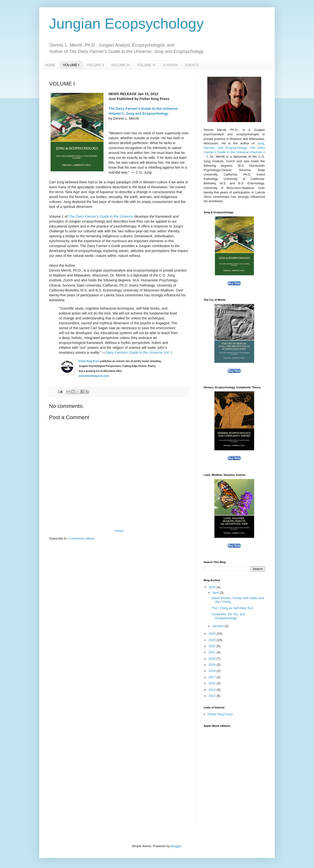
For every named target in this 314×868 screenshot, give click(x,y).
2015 (213, 683)
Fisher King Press (89, 361)
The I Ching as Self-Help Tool (232, 608)
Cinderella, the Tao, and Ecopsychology (228, 616)
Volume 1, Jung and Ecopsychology (138, 113)
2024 (213, 634)
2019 (213, 665)
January (219, 626)
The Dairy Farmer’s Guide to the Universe (101, 216)
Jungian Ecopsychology (126, 24)
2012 (213, 696)
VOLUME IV (146, 65)
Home (119, 531)
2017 (213, 677)
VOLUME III (121, 65)
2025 (213, 587)
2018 (213, 671)
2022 (213, 646)
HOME (50, 65)
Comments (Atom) (82, 538)
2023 (213, 640)
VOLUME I (71, 65)
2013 (213, 690)
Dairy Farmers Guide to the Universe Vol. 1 (139, 352)
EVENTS (192, 65)
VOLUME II (95, 65)
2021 (213, 652)
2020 (213, 659)
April (216, 593)
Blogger (176, 846)
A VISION (170, 65)
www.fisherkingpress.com (94, 376)
